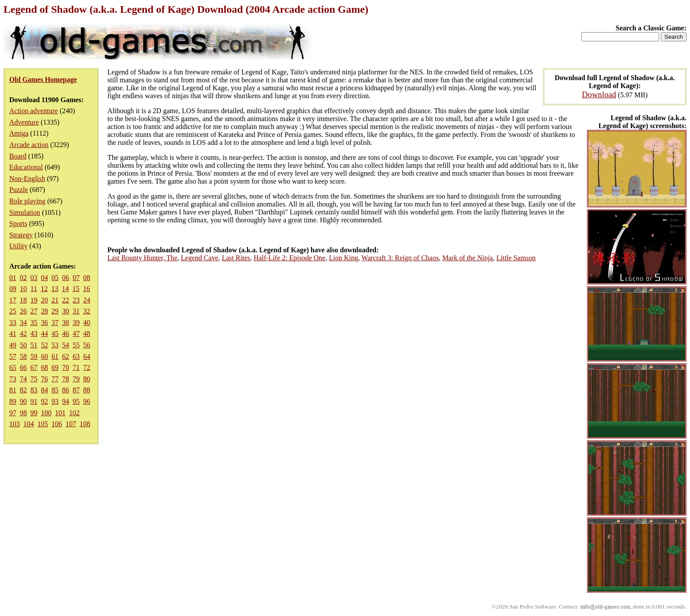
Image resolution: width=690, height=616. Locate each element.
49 (13, 345)
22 (66, 300)
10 (23, 289)
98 (23, 413)
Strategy (21, 235)
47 (76, 334)
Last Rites (236, 258)
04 (44, 278)
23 (76, 300)
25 (13, 311)
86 (66, 390)
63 (76, 356)
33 (13, 323)
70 (66, 367)
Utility (18, 246)
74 (23, 379)
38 (66, 323)
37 (55, 323)
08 (87, 278)
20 (44, 300)
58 (23, 356)
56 (87, 345)
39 (76, 323)
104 (29, 424)
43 (34, 334)
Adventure (24, 122)
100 (46, 413)
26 (23, 311)
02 (23, 278)
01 (13, 278)
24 (87, 300)
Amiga (19, 133)
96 (87, 401)
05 (55, 278)
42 (23, 334)
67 (34, 367)
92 (44, 401)
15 (76, 289)
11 (34, 289)
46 (66, 334)
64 (87, 356)
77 (55, 379)
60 (44, 356)
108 (85, 424)
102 (74, 413)
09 (13, 289)
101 (60, 413)
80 (87, 379)
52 (44, 345)
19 (34, 300)
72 (87, 367)
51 (34, 345)
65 (13, 367)
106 (57, 424)
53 (55, 345)
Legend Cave (200, 258)
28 (44, 311)
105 (43, 424)
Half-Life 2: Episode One (289, 258)
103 (15, 424)
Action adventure (34, 111)
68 (44, 367)
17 (13, 300)
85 (55, 390)
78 (66, 379)
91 (34, 401)
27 (34, 311)
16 (86, 289)
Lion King (343, 258)
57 (13, 356)
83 (34, 390)
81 (13, 390)
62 (66, 356)
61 (55, 356)
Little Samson (516, 258)
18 (23, 300)
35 (34, 323)
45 (55, 334)
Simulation (25, 212)
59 (34, 356)
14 (65, 289)
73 (13, 379)
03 (34, 278)
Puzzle (19, 190)
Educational (26, 167)
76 (44, 379)
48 (87, 334)
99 (34, 413)
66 (23, 367)
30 (66, 311)
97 (13, 413)
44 (44, 334)
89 (13, 401)
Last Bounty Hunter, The (142, 258)
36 (44, 323)
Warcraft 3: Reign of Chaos (400, 258)
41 (13, 334)
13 (55, 289)
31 (76, 311)
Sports (18, 223)
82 (23, 390)
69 (55, 367)
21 (55, 300)
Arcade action (29, 145)
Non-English (27, 179)
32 (87, 311)
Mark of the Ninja (468, 258)
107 (71, 424)
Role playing (27, 201)
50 (23, 345)
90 (23, 401)
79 (76, 379)
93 (55, 401)
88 (87, 390)
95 (76, 401)
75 (34, 379)
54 (66, 345)
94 (66, 401)
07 (76, 278)
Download (599, 94)
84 (44, 390)
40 (87, 323)
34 (23, 323)
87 (76, 390)
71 (76, 367)
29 (55, 311)
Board (18, 156)
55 (76, 345)
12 (44, 289)
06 (66, 278)
